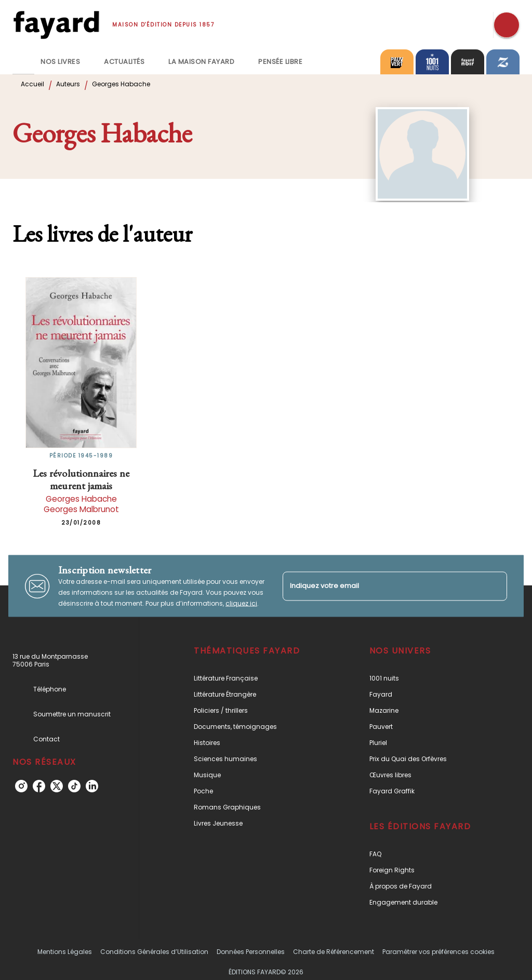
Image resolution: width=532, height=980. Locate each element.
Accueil (32, 84)
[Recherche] (507, 25)
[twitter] (57, 786)
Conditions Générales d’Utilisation (154, 952)
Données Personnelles (251, 952)
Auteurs (68, 84)
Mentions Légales (65, 952)
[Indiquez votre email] (382, 586)
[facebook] (39, 786)
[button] (256, 678)
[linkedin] (92, 786)
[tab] (23, 62)
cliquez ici (241, 603)
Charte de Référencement (334, 952)
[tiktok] (74, 786)
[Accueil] (56, 25)
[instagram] (21, 786)
